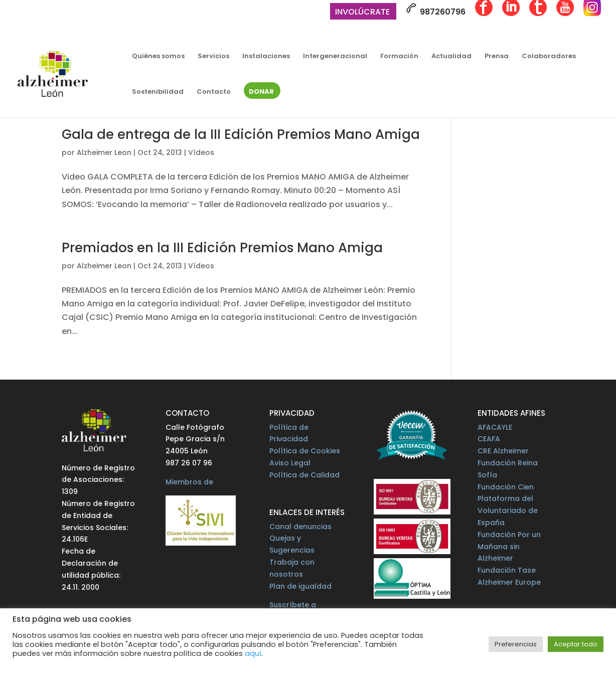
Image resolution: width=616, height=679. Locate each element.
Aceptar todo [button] (576, 644)
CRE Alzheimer (503, 451)
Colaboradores (549, 57)
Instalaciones (266, 57)
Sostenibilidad (158, 92)
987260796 (436, 10)
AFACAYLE (495, 427)
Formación (399, 57)
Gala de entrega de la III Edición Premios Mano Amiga (241, 134)
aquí (253, 653)
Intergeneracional (335, 57)
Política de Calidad (304, 475)
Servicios (213, 57)
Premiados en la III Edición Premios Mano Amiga (222, 248)
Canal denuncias (300, 527)
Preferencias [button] (516, 644)
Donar (261, 92)
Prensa (497, 57)
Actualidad (451, 57)
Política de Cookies (305, 451)
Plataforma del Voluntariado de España (508, 511)
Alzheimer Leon (104, 152)
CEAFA (489, 439)
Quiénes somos (158, 57)
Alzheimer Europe (509, 582)
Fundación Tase (507, 570)
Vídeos (201, 152)
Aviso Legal (290, 463)
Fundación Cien (506, 487)
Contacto (214, 92)
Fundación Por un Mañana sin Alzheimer (509, 547)
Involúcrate (362, 13)
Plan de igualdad (300, 586)
